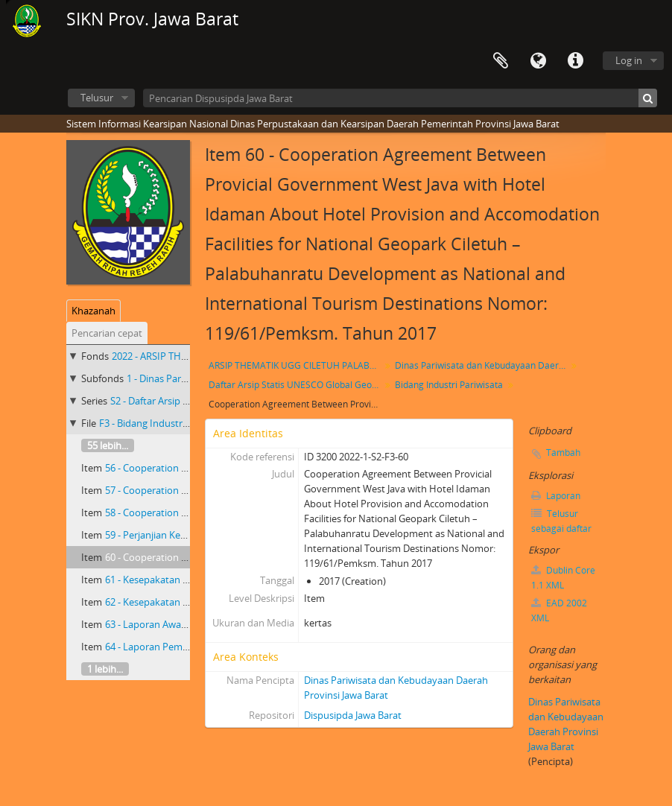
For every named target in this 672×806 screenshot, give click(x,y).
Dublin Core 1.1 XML (563, 578)
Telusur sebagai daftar (561, 521)
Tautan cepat (575, 61)
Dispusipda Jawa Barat (353, 715)
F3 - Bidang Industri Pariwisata (166, 423)
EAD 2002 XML (559, 610)
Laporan (556, 496)
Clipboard (501, 61)
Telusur (97, 98)
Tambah (563, 453)
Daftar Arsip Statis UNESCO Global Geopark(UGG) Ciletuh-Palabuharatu (296, 385)
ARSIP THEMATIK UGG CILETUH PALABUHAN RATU (296, 365)
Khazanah (93, 311)
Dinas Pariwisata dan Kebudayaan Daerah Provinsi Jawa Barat (482, 365)
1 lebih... (105, 669)
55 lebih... (108, 445)
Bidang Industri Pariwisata (449, 385)
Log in (629, 60)
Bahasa (538, 61)
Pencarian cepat (107, 333)
